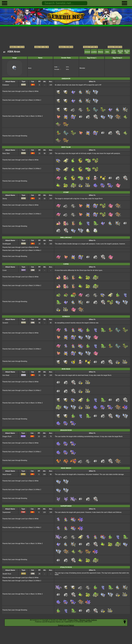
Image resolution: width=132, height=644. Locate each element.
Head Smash (7, 474)
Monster (82, 68)
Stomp (5, 199)
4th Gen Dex (127, 52)
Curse (5, 270)
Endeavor (6, 85)
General (87, 52)
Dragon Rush (7, 437)
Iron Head (6, 375)
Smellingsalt (7, 244)
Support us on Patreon (66, 625)
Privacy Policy (73, 620)
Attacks (100, 52)
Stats (107, 52)
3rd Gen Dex (120, 52)
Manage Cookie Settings (88, 620)
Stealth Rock (7, 574)
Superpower (7, 512)
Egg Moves (114, 52)
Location (94, 52)
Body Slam (6, 153)
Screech (5, 323)
